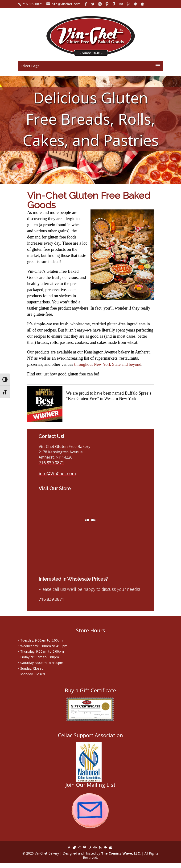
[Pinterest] (107, 4)
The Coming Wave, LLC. (121, 853)
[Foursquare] (114, 4)
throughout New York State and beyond (108, 364)
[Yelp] (128, 4)
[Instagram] (100, 4)
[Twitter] (93, 4)
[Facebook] (86, 4)
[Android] (135, 4)
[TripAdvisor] (121, 4)
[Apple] (142, 4)
